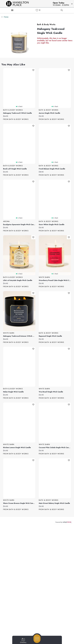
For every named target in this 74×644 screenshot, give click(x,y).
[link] (37, 10)
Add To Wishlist (33, 70)
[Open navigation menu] (37, 639)
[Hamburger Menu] (12, 10)
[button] (62, 4)
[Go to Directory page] (23, 641)
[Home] (19, 4)
